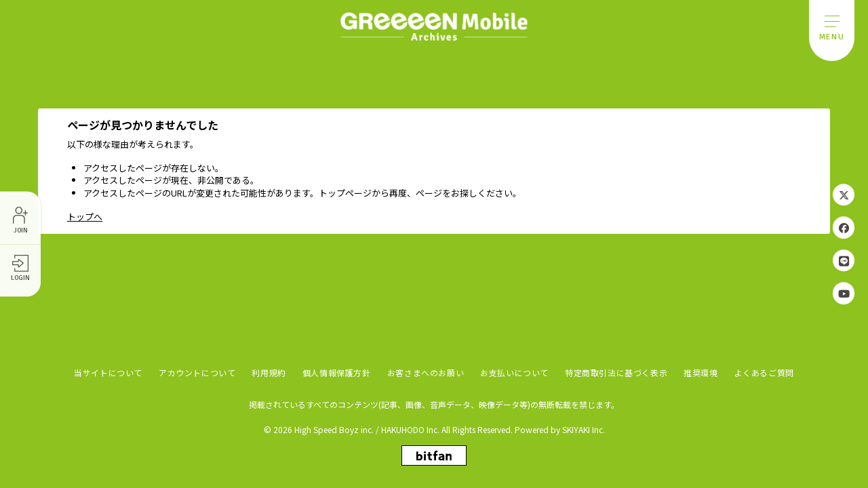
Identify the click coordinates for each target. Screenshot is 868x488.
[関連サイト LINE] (844, 260)
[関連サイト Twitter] (844, 195)
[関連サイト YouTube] (844, 293)
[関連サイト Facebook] (844, 228)
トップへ (85, 217)
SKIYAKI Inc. (584, 429)
